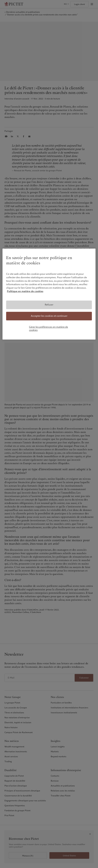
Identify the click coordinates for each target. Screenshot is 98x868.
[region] (49, 294)
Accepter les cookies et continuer (49, 316)
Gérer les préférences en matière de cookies (49, 329)
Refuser (49, 305)
